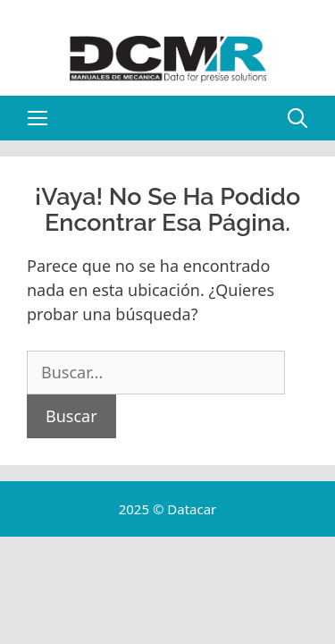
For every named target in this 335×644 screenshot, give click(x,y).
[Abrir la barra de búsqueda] (297, 118)
